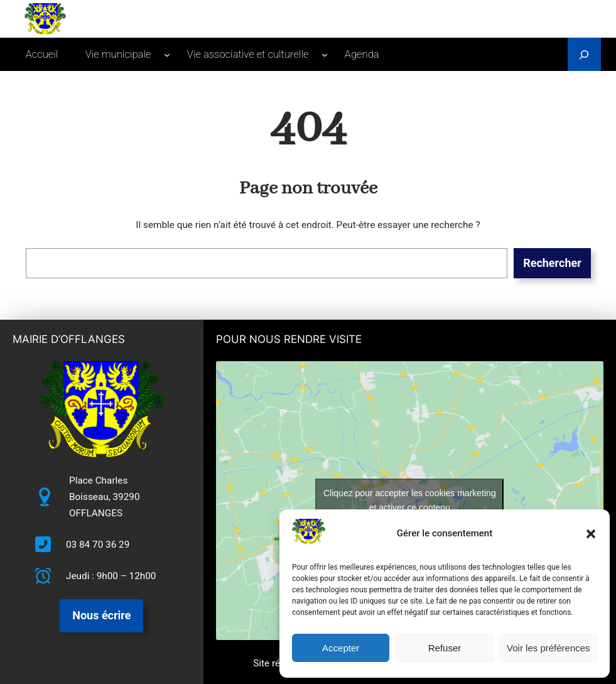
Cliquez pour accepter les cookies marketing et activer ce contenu (410, 500)
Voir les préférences (548, 648)
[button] (591, 534)
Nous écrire (101, 615)
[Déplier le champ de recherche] (584, 54)
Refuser (445, 648)
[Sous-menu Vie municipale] (167, 55)
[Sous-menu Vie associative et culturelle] (325, 55)
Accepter (341, 648)
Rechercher (552, 263)
